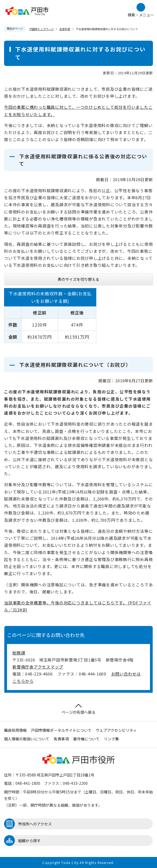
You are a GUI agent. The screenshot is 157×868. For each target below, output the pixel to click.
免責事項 (61, 739)
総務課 (19, 653)
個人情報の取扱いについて (27, 739)
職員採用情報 (15, 730)
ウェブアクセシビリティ (116, 730)
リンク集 (111, 739)
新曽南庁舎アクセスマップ (38, 667)
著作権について (86, 739)
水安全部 (65, 29)
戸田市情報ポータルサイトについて (61, 730)
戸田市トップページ (42, 29)
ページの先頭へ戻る (78, 709)
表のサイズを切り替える (78, 279)
